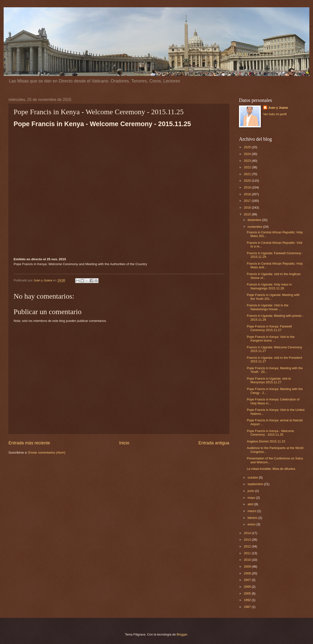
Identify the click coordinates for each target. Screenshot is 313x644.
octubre (253, 477)
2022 (248, 167)
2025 (248, 147)
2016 (248, 208)
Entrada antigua (214, 443)
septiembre (256, 484)
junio (251, 491)
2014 (248, 533)
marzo (252, 511)
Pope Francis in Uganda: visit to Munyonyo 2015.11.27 (269, 380)
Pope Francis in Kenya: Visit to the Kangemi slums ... (271, 339)
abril (251, 504)
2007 (248, 580)
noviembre (255, 227)
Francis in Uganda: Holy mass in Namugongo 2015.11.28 (269, 286)
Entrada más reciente (29, 443)
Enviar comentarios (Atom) (47, 452)
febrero (253, 518)
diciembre (255, 220)
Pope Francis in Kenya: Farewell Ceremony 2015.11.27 (269, 328)
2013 (248, 540)
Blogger (182, 634)
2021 (248, 174)
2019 (248, 187)
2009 (248, 567)
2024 (248, 154)
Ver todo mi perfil (275, 114)
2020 (248, 181)
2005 (248, 593)
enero (252, 524)
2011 (248, 553)
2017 (248, 201)
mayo (252, 498)
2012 (248, 546)
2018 (248, 194)
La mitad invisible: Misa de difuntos (271, 469)
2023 (248, 161)
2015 (248, 214)
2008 (248, 573)
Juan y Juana (278, 108)
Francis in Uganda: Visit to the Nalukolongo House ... (268, 307)
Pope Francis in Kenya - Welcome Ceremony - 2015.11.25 (270, 433)
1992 (248, 600)
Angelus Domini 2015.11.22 (266, 441)
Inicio (124, 443)
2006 (248, 587)
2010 (248, 560)
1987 (248, 607)
